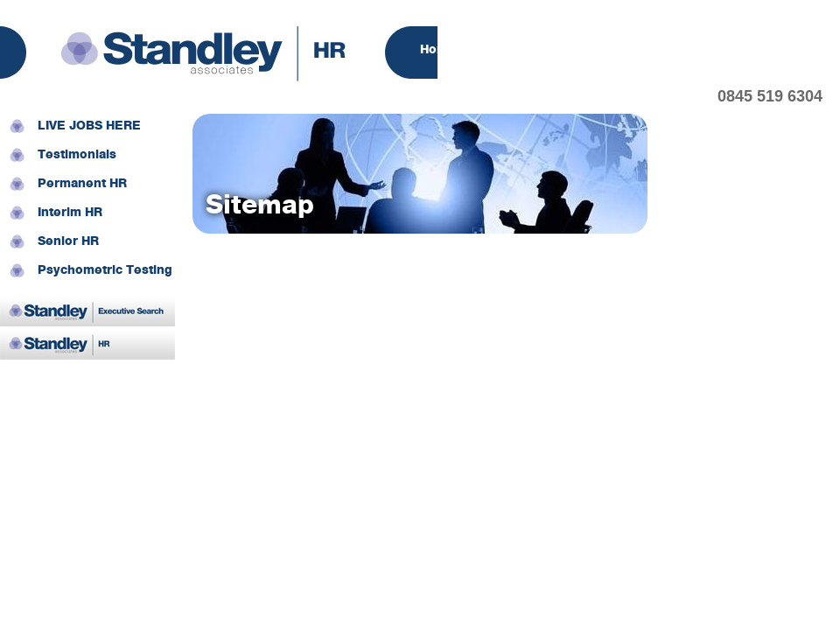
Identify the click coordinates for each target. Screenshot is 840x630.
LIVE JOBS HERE (89, 126)
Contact (781, 50)
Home (438, 50)
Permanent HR (82, 184)
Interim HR (70, 213)
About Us (511, 50)
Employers (599, 50)
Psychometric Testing (105, 271)
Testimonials (77, 155)
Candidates (695, 50)
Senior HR (68, 242)
